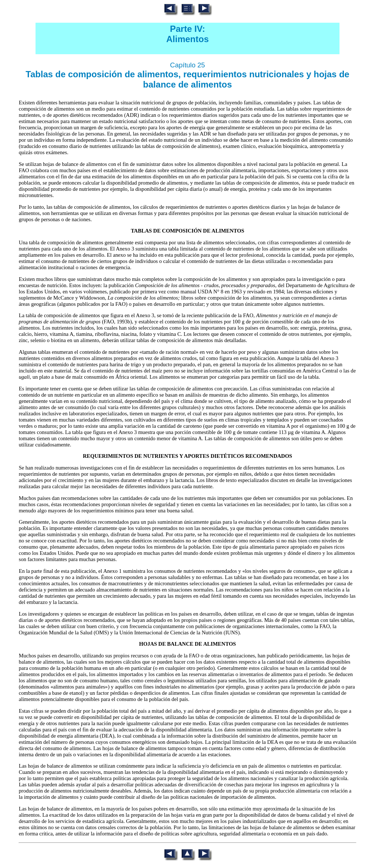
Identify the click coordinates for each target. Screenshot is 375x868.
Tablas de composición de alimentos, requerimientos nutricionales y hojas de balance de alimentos (187, 79)
